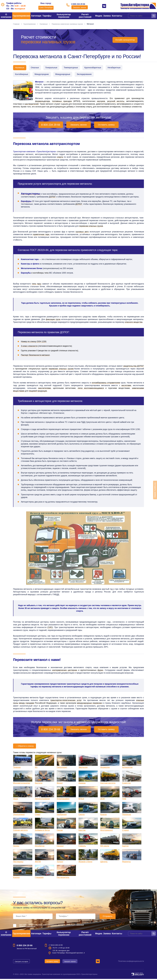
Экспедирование (88, 75)
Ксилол (16, 878)
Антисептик (127, 768)
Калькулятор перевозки (64, 16)
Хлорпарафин (63, 800)
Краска (103, 816)
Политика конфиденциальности (131, 962)
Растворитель (63, 878)
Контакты (117, 16)
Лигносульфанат (42, 800)
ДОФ (102, 800)
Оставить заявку (106, 126)
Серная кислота (20, 831)
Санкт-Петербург (45, 7)
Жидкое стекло (85, 863)
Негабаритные (119, 68)
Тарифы (47, 16)
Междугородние (43, 75)
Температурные (74, 68)
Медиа (99, 16)
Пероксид (127, 816)
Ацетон (125, 847)
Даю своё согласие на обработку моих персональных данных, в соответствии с (52, 927)
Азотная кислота (108, 784)
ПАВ (124, 800)
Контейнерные (22, 75)
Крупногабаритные (97, 68)
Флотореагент (107, 831)
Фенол (60, 784)
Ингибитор (40, 847)
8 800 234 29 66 (80, 4)
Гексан (60, 831)
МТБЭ (81, 800)
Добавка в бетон (42, 831)
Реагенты (126, 863)
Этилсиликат (19, 816)
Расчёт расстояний (85, 16)
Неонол (60, 847)
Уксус (16, 800)
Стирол (125, 831)
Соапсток (126, 784)
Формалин (105, 768)
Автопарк (36, 16)
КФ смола (105, 847)
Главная (16, 24)
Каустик (82, 831)
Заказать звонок (80, 8)
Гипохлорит (62, 768)
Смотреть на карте (22, 962)
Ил (36, 768)
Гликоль (82, 847)
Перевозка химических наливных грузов (69, 24)
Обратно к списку (25, 747)
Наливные (45, 24)
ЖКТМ (38, 863)
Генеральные (54, 68)
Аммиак (82, 784)
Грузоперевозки (21, 16)
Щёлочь (104, 863)
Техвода (17, 768)
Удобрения (62, 816)
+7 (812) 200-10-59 (56, 946)
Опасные (36, 68)
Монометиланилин (22, 784)
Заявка (107, 16)
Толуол (60, 863)
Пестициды (18, 863)
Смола (82, 816)
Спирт (38, 816)
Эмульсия (83, 768)
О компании (6, 16)
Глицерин (39, 878)
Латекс (16, 847)
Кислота (39, 784)
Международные (65, 75)
